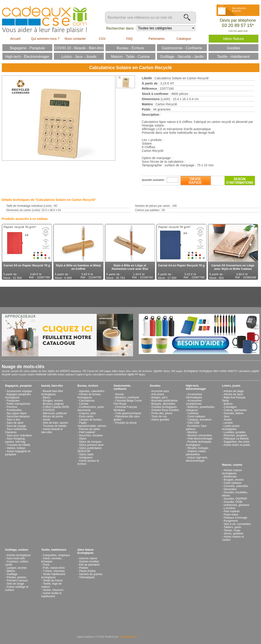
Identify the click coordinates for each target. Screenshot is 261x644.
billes (115, 371)
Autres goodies (160, 420)
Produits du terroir (126, 423)
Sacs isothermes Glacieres (16, 431)
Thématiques (87, 577)
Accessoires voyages (19, 391)
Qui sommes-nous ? (45, 39)
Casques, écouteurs (200, 420)
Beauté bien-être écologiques (52, 393)
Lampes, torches (17, 568)
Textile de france (53, 581)
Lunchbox (230, 508)
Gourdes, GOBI (233, 502)
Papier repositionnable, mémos (92, 424)
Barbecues (230, 477)
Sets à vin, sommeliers (237, 524)
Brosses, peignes (53, 404)
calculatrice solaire (103, 374)
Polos (46, 565)
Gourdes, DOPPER (235, 499)
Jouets (228, 420)
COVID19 (49, 410)
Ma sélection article (239, 9)
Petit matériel (87, 432)
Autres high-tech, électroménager (197, 459)
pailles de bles (39, 371)
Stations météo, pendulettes (196, 453)
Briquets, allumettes (163, 404)
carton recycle (19, 374)
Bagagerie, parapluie (19, 386)
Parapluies (13, 401)
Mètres (11, 571)
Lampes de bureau (90, 420)
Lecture (228, 423)
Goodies (155, 386)
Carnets (84, 404)
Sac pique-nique (17, 413)
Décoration (230, 489)
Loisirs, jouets (231, 386)
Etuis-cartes (86, 416)
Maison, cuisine (232, 465)
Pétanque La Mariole (236, 439)
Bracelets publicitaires (165, 401)
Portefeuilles (14, 410)
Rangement (231, 521)
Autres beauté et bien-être (52, 431)
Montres (192, 432)
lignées (158, 371)
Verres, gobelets (234, 534)
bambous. (76, 371)
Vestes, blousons (53, 590)
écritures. (147, 371)
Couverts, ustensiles (236, 486)
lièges (142, 374)
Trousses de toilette (19, 445)
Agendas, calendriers (92, 391)
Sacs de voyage (16, 426)
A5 (84, 371)
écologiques (191, 371)
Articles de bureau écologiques (89, 396)
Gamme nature (88, 558)
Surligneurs (86, 458)
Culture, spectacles (235, 410)
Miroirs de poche (53, 416)
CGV (102, 39)
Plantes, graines (16, 577)
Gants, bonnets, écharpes (52, 560)
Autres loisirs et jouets (237, 445)
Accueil (15, 39)
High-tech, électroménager (196, 387)
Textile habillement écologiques (53, 576)
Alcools (119, 394)
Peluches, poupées (235, 435)
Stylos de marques (90, 442)
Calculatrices (87, 401)
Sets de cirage (15, 584)
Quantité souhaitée (153, 180)
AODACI (65, 371)
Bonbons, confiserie (127, 397)
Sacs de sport (15, 423)
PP (136, 374)
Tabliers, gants (232, 527)
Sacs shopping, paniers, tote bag (15, 440)
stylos (51, 371)
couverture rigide (124, 374)
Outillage (12, 574)
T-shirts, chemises (54, 571)
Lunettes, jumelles (235, 432)
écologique (206, 371)
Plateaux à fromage (235, 518)
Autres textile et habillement (51, 595)
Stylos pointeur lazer (91, 445)
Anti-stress (158, 394)
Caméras (193, 413)
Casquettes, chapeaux (56, 555)
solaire (31, 374)
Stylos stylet (86, 454)
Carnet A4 (93, 371)
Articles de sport (233, 394)
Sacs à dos (13, 420)
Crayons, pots (87, 413)
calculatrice (245, 371)
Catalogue (184, 39)
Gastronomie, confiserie (122, 387)
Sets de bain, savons (55, 423)
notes (27, 371)
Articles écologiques (19, 555)
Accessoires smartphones (194, 402)
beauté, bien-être (52, 386)
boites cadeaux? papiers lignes (75, 374)
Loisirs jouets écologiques (231, 428)
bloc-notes (220, 371)
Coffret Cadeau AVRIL (56, 407)
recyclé (6, 371)
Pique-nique (231, 515)
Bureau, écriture (88, 386)
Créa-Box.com (128, 637)
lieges (122, 371)
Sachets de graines (91, 574)
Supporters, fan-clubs (237, 442)
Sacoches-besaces (18, 416)
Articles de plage (234, 391)
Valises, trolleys (16, 448)
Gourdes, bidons (234, 413)
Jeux (227, 416)
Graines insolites (89, 562)
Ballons (228, 404)
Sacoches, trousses (91, 435)
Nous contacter (75, 39)
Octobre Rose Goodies (165, 410)
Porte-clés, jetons (162, 413)
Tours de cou (159, 416)
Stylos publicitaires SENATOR (90, 450)
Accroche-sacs (160, 391)
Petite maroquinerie (19, 404)
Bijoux (47, 397)
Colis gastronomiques (128, 413)
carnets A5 (17, 371)
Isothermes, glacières (237, 505)
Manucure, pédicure (55, 413)
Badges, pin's (160, 397)
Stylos (167, 371)
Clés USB (193, 423)
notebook (41, 374)
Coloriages (230, 407)
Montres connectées (200, 435)
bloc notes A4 (134, 371)
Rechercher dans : (121, 28)
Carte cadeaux (196, 416)
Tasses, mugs (232, 530)
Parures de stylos (90, 429)
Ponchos (12, 407)
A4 (57, 371)
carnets (52, 374)
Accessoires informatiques (194, 396)
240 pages (105, 371)
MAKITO (233, 371)
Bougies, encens (53, 401)
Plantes (84, 568)
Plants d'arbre (87, 571)
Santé (46, 420)
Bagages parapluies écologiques (18, 396)
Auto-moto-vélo (16, 558)
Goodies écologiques (164, 407)
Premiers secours (17, 581)
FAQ (129, 39)
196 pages (177, 371)
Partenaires (157, 39)
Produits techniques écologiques (199, 443)
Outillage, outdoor (17, 550)
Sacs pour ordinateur (19, 435)
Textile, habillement (54, 550)
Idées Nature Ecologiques (86, 551)
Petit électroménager (200, 439)
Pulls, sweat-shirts (54, 568)
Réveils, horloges (198, 448)
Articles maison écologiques (232, 472)
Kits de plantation (89, 565)
